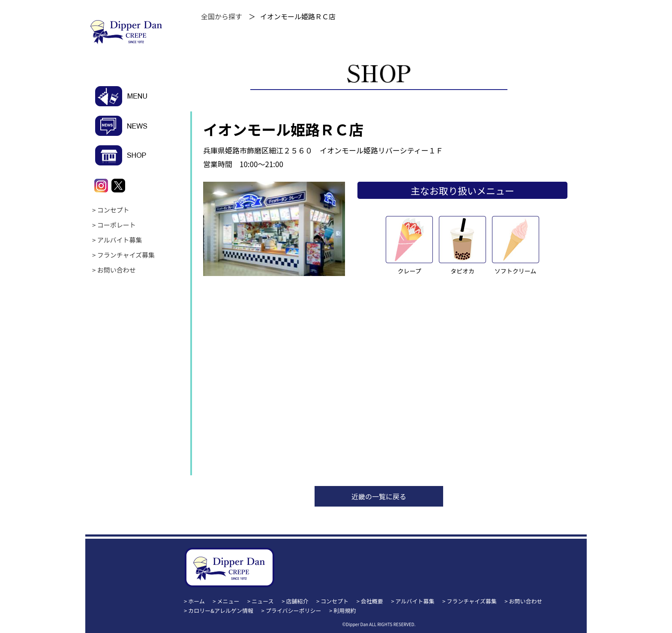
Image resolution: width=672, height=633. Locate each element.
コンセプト (113, 210)
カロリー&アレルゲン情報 (221, 610)
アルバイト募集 (120, 240)
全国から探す (222, 16)
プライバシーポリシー (294, 610)
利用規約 (345, 610)
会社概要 (372, 601)
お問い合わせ (117, 270)
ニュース (262, 601)
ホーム (196, 601)
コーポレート (117, 225)
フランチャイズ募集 (126, 255)
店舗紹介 (297, 601)
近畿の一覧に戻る (379, 496)
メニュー (228, 601)
